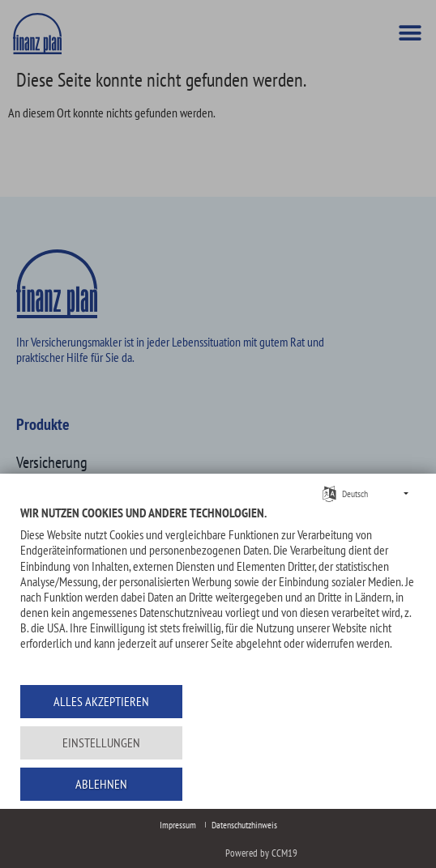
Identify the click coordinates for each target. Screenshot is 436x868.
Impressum (178, 825)
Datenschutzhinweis (244, 825)
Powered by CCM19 (261, 853)
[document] (218, 589)
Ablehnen (101, 784)
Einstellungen (101, 742)
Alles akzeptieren (101, 701)
